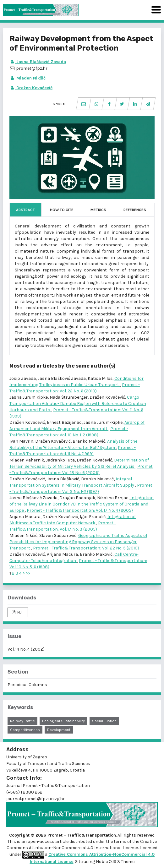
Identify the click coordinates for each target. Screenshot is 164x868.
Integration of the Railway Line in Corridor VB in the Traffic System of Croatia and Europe (82, 504)
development (59, 730)
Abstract (25, 210)
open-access (41, 841)
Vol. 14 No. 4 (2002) (26, 649)
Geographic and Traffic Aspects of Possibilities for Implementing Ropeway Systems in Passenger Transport (78, 542)
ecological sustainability (63, 721)
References (135, 210)
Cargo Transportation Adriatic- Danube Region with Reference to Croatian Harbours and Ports (78, 404)
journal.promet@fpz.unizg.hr (36, 799)
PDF (20, 612)
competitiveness (25, 730)
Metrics (98, 210)
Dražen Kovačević (31, 88)
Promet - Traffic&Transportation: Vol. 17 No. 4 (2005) (80, 510)
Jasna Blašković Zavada (38, 62)
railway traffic (22, 721)
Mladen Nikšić (27, 78)
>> (28, 573)
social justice (104, 721)
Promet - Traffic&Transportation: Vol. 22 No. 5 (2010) (86, 548)
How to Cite (62, 210)
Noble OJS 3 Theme (115, 862)
